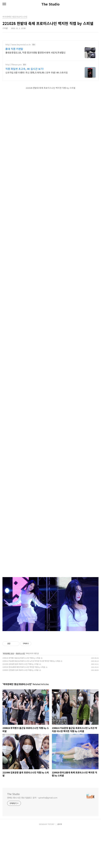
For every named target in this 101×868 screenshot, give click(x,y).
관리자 (60, 863)
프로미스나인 (20, 692)
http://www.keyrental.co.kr (18, 45)
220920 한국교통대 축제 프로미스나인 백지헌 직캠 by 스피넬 (24, 706)
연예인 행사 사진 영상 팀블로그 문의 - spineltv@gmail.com (32, 836)
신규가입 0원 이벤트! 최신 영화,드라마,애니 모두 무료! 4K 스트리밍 (37, 72)
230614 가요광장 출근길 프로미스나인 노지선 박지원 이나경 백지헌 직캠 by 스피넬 (31, 699)
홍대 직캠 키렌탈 (14, 49)
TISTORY (51, 863)
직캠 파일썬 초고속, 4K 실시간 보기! (25, 69)
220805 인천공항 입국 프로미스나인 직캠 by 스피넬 (20, 709)
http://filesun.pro (13, 65)
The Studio (50, 4)
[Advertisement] (50, 653)
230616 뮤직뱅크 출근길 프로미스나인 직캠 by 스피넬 (21, 696)
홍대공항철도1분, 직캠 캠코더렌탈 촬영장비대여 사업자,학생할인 (36, 52)
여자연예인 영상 (8, 692)
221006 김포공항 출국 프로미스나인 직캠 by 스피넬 (20, 703)
